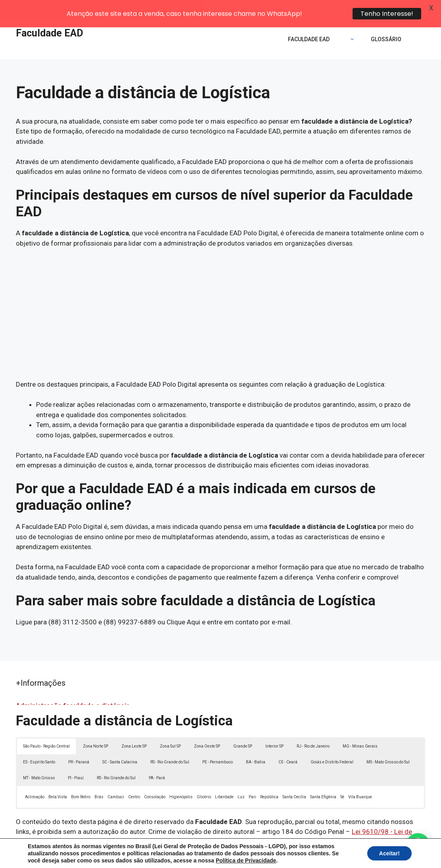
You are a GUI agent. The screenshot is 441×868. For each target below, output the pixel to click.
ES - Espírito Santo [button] (39, 742)
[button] (418, 845)
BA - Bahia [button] (256, 742)
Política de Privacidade (275, 856)
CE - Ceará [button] (288, 742)
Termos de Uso (330, 856)
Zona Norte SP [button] (96, 726)
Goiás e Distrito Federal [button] (332, 742)
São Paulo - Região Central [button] (46, 726)
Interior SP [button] (274, 726)
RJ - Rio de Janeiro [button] (313, 726)
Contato (366, 856)
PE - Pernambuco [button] (218, 742)
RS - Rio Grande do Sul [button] (170, 742)
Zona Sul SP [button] (170, 726)
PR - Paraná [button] (79, 742)
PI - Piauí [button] (76, 758)
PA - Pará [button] (157, 758)
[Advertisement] (220, 294)
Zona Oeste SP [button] (207, 726)
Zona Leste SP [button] (134, 726)
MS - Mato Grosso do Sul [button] (388, 742)
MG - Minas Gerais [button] (360, 726)
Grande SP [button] (243, 726)
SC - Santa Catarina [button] (120, 742)
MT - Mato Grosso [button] (39, 758)
